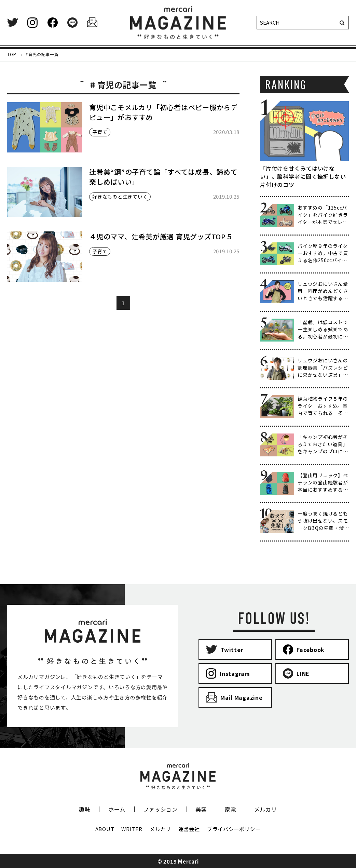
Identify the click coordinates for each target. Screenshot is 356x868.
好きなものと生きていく (120, 197)
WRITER (132, 829)
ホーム (117, 809)
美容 (201, 809)
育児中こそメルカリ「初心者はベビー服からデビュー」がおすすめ (163, 112)
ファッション (160, 809)
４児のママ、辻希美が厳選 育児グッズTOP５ (161, 236)
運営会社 (189, 829)
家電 (231, 809)
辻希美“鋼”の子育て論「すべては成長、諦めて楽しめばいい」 (163, 177)
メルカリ (266, 809)
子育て (100, 132)
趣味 (85, 809)
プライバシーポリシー (234, 829)
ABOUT (105, 829)
